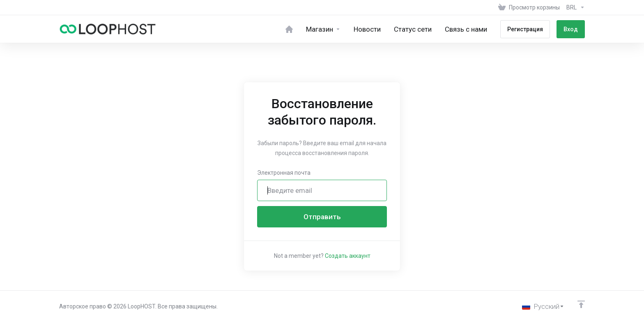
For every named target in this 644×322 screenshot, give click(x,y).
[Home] (289, 29)
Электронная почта (284, 173)
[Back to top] (581, 304)
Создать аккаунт (348, 256)
